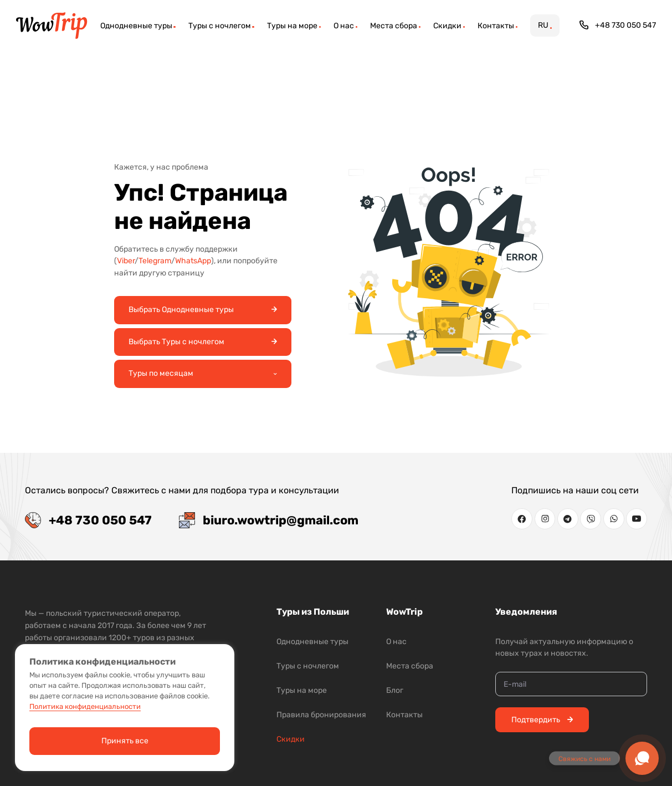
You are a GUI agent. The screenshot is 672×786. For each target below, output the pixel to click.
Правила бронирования (321, 715)
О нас (396, 642)
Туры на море (302, 690)
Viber (126, 261)
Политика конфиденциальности (85, 706)
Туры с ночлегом (308, 666)
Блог (395, 690)
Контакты (404, 715)
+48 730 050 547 (618, 25)
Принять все (125, 741)
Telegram (155, 261)
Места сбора (410, 666)
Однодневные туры (312, 642)
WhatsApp (193, 261)
